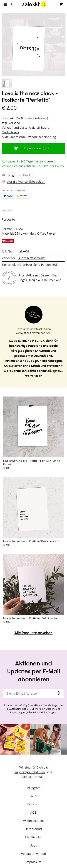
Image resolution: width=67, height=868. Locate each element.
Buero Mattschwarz (31, 258)
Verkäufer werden (33, 854)
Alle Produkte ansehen (33, 633)
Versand (14, 123)
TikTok (34, 796)
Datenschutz (34, 829)
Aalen (47, 329)
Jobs (33, 846)
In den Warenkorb (36, 149)
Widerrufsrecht (33, 821)
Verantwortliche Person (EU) (37, 265)
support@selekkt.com (30, 772)
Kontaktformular (33, 777)
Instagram (33, 788)
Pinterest (34, 804)
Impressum (34, 862)
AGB (33, 813)
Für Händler (34, 837)
